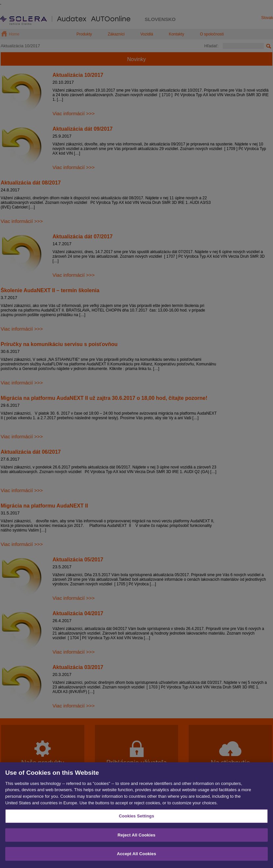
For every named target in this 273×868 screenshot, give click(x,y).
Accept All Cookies (136, 857)
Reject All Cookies (136, 838)
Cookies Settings (136, 820)
